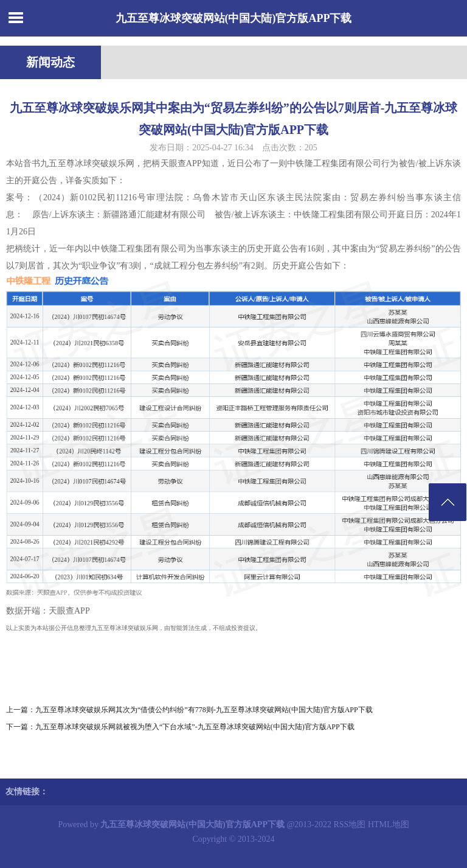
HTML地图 (389, 824)
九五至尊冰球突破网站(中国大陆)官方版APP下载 (234, 18)
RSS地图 (350, 824)
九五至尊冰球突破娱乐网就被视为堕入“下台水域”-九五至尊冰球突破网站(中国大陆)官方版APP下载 (195, 727)
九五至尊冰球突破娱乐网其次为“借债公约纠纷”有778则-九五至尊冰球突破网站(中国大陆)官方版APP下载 (204, 710)
